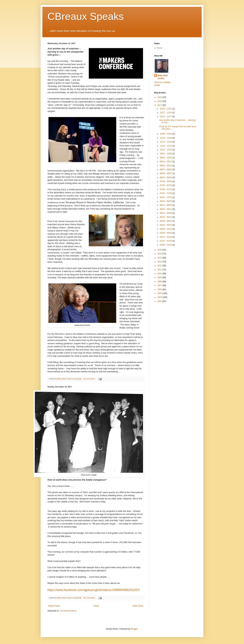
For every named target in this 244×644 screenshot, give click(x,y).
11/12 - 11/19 (166, 142)
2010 (160, 274)
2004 (160, 297)
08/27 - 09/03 (166, 170)
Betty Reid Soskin (163, 77)
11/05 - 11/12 (166, 146)
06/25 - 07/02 (166, 197)
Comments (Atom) (68, 611)
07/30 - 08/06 (166, 181)
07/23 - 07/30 (166, 185)
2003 (160, 301)
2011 (160, 270)
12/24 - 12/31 (166, 109)
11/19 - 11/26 (166, 138)
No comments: (90, 379)
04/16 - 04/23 (166, 225)
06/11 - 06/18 (166, 205)
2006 (160, 289)
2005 (160, 293)
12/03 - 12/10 (166, 134)
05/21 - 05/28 (166, 213)
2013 (160, 262)
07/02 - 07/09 (166, 193)
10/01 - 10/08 (166, 154)
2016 (160, 250)
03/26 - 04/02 (166, 233)
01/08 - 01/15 (166, 245)
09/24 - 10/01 (166, 158)
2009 (160, 277)
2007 (160, 285)
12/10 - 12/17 (166, 117)
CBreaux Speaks (86, 16)
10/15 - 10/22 (166, 150)
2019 (160, 97)
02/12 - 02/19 (166, 237)
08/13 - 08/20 (166, 178)
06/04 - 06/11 (166, 209)
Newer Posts (54, 606)
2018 (160, 101)
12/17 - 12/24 (166, 113)
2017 (160, 105)
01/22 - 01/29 (166, 241)
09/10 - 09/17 (166, 162)
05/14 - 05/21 (166, 217)
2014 (160, 258)
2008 (160, 282)
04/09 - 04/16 (166, 229)
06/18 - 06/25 (166, 201)
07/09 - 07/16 (166, 189)
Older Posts (138, 606)
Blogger (134, 629)
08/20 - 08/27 (166, 173)
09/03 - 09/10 (166, 166)
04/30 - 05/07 (166, 221)
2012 (160, 266)
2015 (160, 254)
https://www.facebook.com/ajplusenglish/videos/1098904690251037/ (94, 590)
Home (96, 606)
